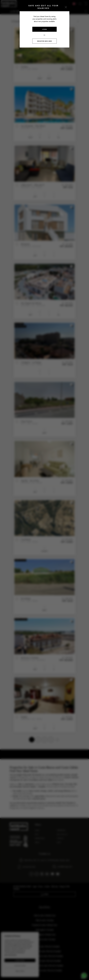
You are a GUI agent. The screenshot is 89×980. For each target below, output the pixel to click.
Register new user (44, 41)
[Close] (66, 7)
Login (44, 29)
